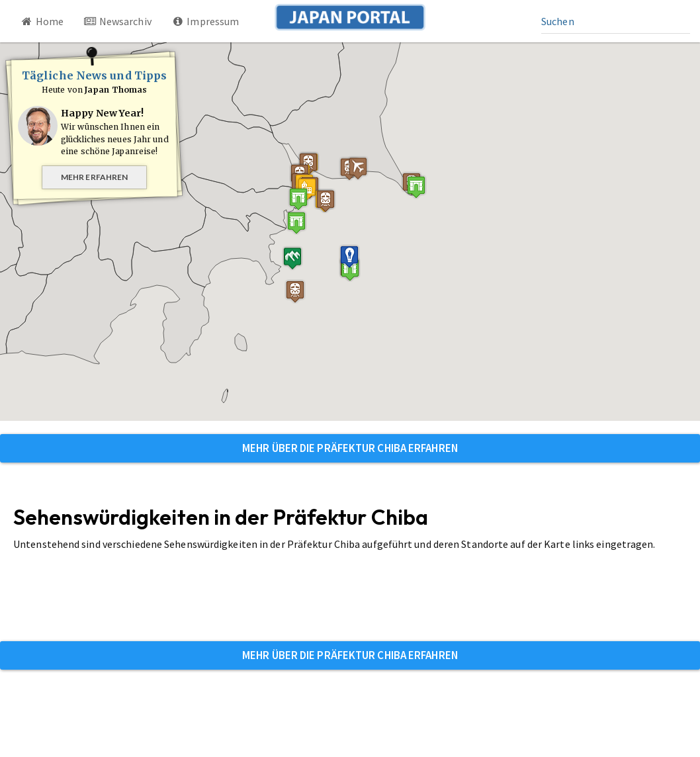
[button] (416, 187)
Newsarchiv (117, 21)
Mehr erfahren (94, 177)
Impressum (205, 21)
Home (42, 21)
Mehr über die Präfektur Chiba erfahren (350, 448)
